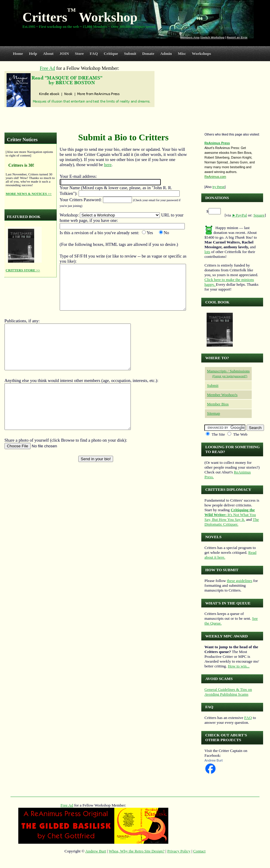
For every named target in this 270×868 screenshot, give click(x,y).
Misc (182, 54)
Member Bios (218, 404)
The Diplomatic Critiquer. (231, 522)
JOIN (64, 54)
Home (18, 54)
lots (207, 252)
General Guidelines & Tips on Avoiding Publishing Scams (228, 692)
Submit (130, 54)
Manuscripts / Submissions (228, 371)
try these (219, 187)
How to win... (238, 666)
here (108, 165)
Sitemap (213, 413)
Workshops (202, 54)
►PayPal (239, 215)
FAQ (94, 54)
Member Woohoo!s (222, 395)
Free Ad (67, 805)
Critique (111, 54)
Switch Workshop (213, 37)
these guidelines (240, 581)
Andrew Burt (213, 760)
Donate (148, 54)
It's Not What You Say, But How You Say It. (230, 515)
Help (33, 54)
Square (259, 215)
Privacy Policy (179, 851)
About (48, 54)
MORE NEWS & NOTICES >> (29, 194)
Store (79, 54)
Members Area (190, 37)
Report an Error (237, 37)
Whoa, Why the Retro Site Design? (137, 851)
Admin (166, 54)
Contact (199, 851)
